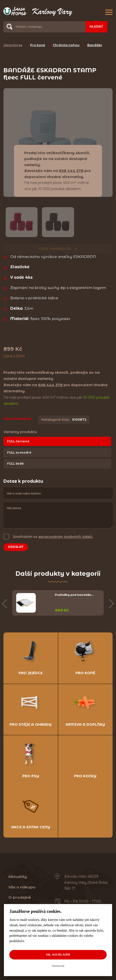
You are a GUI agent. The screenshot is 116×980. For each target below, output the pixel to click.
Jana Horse (13, 45)
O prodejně (20, 897)
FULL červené (18, 441)
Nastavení (58, 966)
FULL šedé (15, 463)
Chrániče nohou (66, 45)
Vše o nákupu (22, 887)
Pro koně (38, 45)
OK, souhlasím (58, 955)
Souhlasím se (53, 537)
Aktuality (18, 877)
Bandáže (95, 45)
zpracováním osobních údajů (66, 537)
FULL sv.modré (19, 453)
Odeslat (16, 547)
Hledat (96, 27)
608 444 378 (71, 171)
